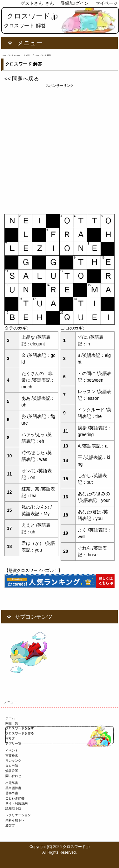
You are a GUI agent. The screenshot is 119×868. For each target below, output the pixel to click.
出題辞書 (12, 783)
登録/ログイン (75, 3)
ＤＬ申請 (12, 766)
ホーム (10, 718)
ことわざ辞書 (15, 798)
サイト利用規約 (17, 803)
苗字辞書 (12, 793)
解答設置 (12, 771)
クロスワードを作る (20, 733)
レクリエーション (18, 815)
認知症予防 (13, 808)
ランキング (13, 761)
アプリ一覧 (13, 743)
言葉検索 (12, 756)
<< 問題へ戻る (22, 79)
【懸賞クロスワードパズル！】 (33, 570)
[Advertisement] (60, 148)
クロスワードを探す (20, 728)
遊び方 (10, 825)
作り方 (10, 738)
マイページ (107, 3)
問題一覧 (12, 723)
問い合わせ (13, 776)
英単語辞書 (13, 788)
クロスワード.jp (32, 16)
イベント (12, 750)
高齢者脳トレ (15, 820)
